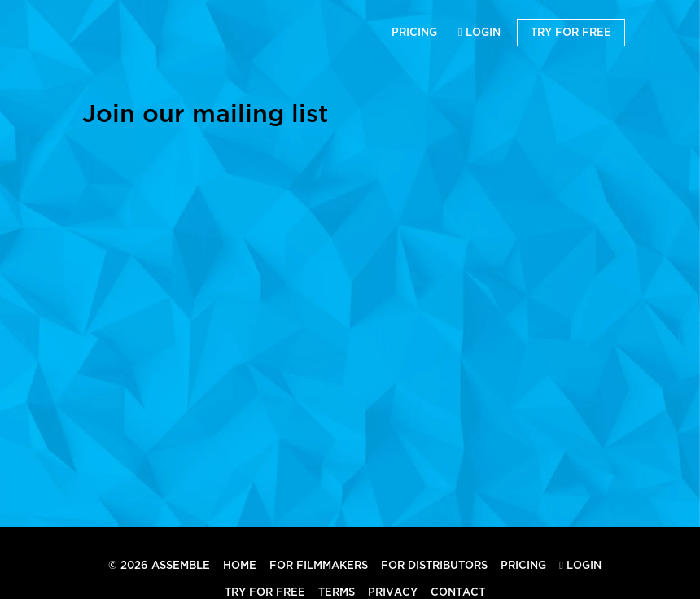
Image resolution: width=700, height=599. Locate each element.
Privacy (393, 592)
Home (240, 565)
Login (479, 32)
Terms (337, 592)
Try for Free (571, 32)
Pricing (414, 32)
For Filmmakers (319, 565)
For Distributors (434, 565)
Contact (458, 592)
